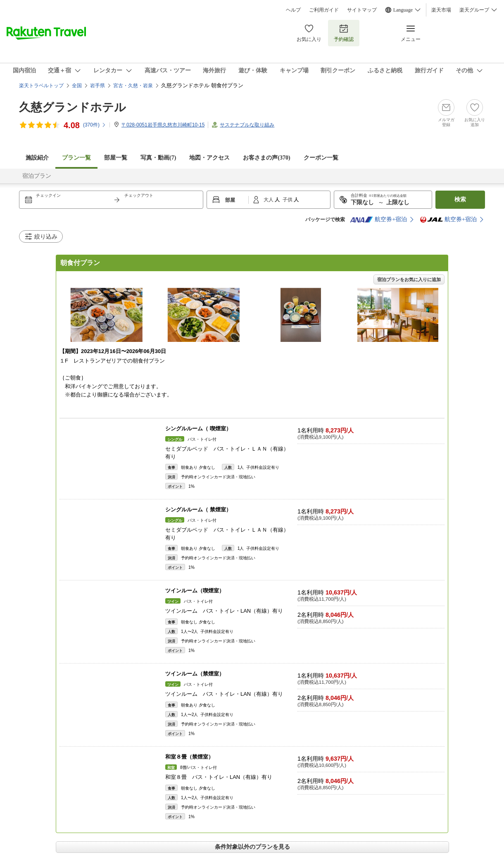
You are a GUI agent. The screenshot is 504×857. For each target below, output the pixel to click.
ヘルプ (293, 10)
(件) (95, 125)
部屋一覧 (116, 158)
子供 (288, 200)
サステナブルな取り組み (247, 125)
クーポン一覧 (321, 158)
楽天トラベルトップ (41, 86)
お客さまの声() (266, 158)
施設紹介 (37, 158)
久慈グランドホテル (73, 107)
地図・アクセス (209, 158)
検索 (460, 199)
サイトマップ (362, 10)
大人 (269, 200)
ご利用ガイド (324, 10)
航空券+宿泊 (378, 220)
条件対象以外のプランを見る (252, 847)
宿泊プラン (37, 176)
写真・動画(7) (158, 158)
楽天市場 (441, 10)
